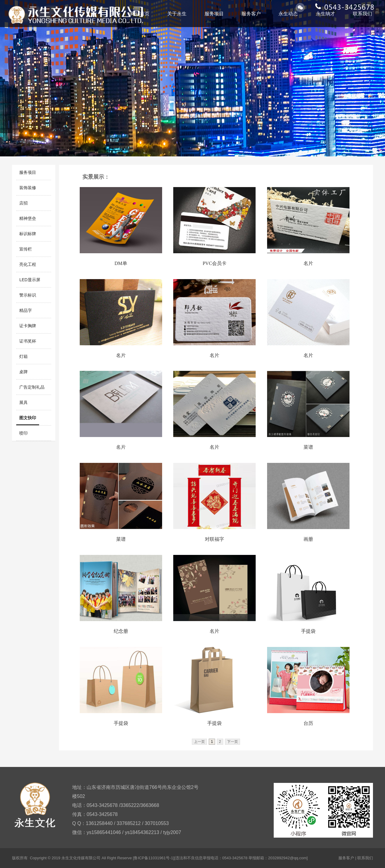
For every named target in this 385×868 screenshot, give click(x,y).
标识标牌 (28, 234)
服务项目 (214, 14)
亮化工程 (28, 264)
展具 (23, 402)
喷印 (23, 433)
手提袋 (308, 631)
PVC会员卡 (215, 263)
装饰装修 (28, 188)
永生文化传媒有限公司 (81, 858)
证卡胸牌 (28, 326)
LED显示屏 (30, 280)
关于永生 (177, 14)
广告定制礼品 (32, 387)
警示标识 (28, 295)
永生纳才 (325, 14)
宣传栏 (26, 249)
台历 (308, 723)
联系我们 (362, 14)
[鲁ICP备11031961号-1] (154, 858)
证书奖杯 (28, 341)
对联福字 (214, 539)
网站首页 (140, 14)
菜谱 (308, 447)
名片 (308, 263)
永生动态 (288, 14)
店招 (23, 203)
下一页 (233, 742)
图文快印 (28, 418)
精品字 (26, 310)
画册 (308, 539)
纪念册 (121, 631)
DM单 (121, 263)
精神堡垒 (28, 218)
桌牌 (23, 372)
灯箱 (23, 356)
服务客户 (251, 14)
